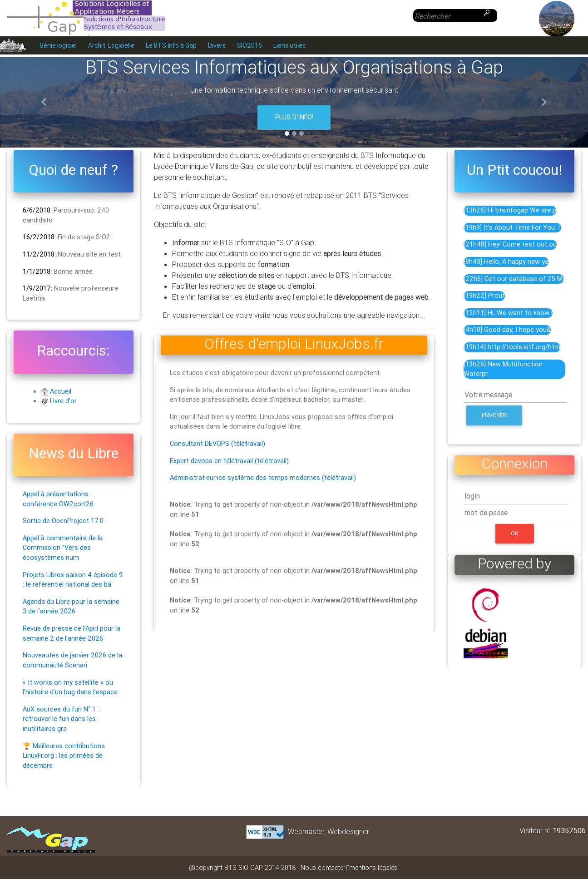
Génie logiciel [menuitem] (58, 45)
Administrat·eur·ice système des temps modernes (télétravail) (263, 478)
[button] (44, 102)
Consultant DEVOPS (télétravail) (217, 444)
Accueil (61, 391)
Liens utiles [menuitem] (289, 45)
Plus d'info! (294, 117)
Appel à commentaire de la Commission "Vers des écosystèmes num (63, 548)
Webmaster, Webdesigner (329, 831)
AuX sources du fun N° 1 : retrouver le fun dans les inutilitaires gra (61, 719)
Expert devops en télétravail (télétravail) (229, 461)
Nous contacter (323, 868)
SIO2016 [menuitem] (250, 45)
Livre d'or (63, 401)
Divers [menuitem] (217, 45)
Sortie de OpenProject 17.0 (63, 521)
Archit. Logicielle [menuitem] (111, 45)
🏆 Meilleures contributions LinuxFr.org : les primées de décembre (64, 756)
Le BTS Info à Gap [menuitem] (171, 45)
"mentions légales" (373, 868)
